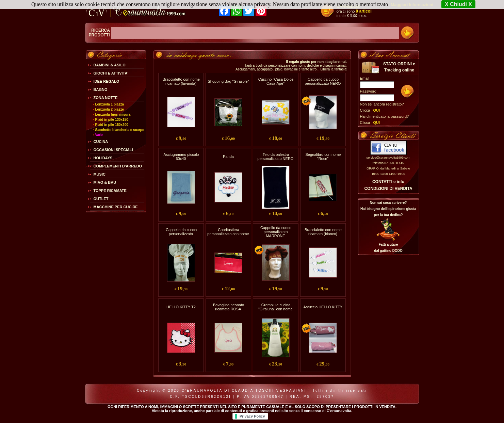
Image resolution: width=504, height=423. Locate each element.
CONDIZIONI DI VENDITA (388, 189)
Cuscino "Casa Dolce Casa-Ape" (276, 81)
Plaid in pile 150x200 (112, 125)
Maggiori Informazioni (412, 5)
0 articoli (364, 11)
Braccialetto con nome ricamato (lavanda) (181, 81)
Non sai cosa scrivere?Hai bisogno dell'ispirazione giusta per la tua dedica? (388, 209)
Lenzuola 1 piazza (110, 104)
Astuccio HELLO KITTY (323, 307)
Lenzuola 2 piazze (110, 109)
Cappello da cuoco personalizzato (181, 232)
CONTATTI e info (388, 182)
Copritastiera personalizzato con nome (228, 232)
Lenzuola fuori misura (113, 115)
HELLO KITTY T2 (181, 307)
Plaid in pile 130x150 (112, 120)
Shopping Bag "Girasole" (229, 81)
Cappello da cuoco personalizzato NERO (323, 81)
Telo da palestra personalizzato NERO (276, 157)
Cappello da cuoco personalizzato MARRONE (276, 232)
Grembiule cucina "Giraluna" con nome (275, 307)
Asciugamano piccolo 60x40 (181, 157)
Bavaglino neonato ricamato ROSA (229, 307)
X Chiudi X (458, 4)
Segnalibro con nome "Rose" (323, 157)
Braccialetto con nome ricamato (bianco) (323, 232)
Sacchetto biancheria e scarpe (120, 130)
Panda (228, 157)
